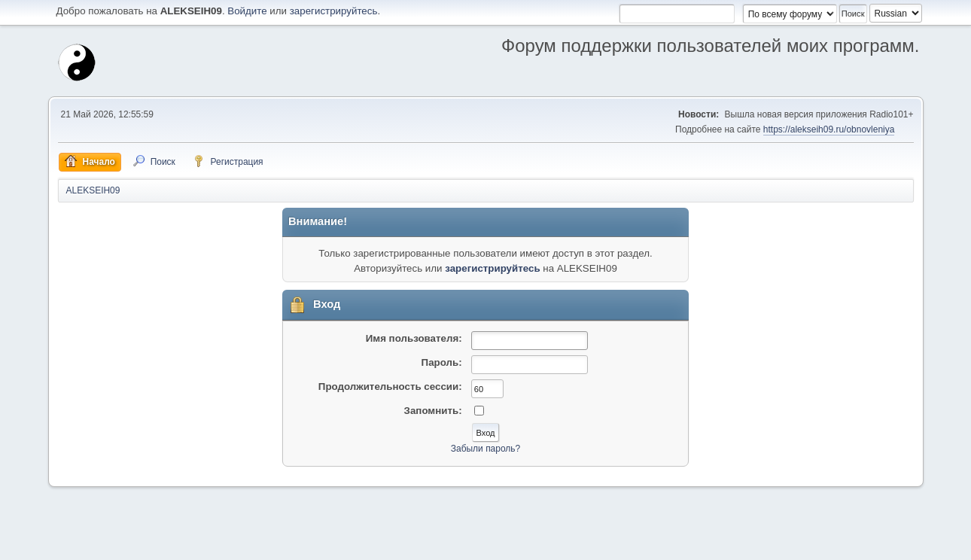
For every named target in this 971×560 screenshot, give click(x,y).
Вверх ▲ (903, 544)
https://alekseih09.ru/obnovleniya (829, 129)
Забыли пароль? (486, 449)
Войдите (247, 11)
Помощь (784, 544)
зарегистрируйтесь (334, 11)
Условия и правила (843, 544)
